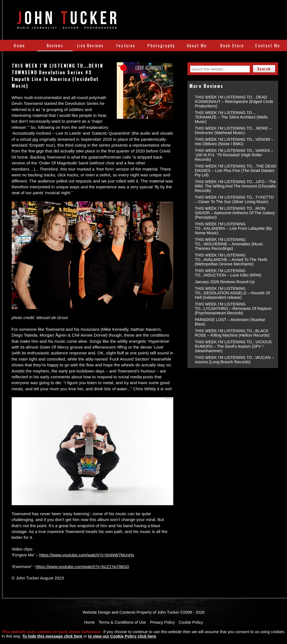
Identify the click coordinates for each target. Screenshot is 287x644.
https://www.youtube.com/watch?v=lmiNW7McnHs (86, 555)
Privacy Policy (162, 622)
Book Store (232, 45)
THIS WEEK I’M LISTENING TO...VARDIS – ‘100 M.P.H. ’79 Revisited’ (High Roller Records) (234, 155)
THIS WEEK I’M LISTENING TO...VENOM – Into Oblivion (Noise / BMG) (234, 142)
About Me (197, 45)
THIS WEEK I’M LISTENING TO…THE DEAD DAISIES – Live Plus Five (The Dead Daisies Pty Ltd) (236, 171)
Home (19, 45)
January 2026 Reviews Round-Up (225, 282)
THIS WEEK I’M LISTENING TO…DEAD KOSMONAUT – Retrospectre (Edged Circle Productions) (234, 102)
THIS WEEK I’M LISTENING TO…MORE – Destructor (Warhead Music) (233, 130)
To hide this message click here (52, 636)
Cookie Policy (191, 622)
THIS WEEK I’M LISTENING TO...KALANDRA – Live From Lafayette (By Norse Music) (233, 228)
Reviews (55, 45)
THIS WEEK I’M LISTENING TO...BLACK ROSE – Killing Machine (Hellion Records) (232, 333)
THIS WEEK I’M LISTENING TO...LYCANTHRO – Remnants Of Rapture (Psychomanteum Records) (233, 309)
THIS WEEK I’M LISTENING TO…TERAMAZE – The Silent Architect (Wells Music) (231, 117)
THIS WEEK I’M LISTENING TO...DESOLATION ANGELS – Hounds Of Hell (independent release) (232, 293)
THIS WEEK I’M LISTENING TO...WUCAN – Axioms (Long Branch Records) (234, 360)
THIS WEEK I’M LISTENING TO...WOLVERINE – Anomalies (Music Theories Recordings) (229, 244)
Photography (161, 45)
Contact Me (268, 45)
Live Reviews (90, 45)
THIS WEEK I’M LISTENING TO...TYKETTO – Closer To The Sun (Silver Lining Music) (234, 199)
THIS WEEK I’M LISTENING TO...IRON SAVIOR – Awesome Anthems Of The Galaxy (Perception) (235, 213)
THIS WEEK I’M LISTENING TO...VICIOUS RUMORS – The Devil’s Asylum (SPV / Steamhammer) (233, 346)
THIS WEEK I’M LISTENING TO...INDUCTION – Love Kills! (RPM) (228, 273)
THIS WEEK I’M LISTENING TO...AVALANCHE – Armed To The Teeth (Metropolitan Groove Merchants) (231, 260)
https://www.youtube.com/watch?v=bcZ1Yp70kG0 (82, 567)
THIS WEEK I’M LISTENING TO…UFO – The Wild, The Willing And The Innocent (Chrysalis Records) (235, 186)
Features (126, 45)
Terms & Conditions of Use (122, 622)
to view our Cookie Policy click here (122, 636)
